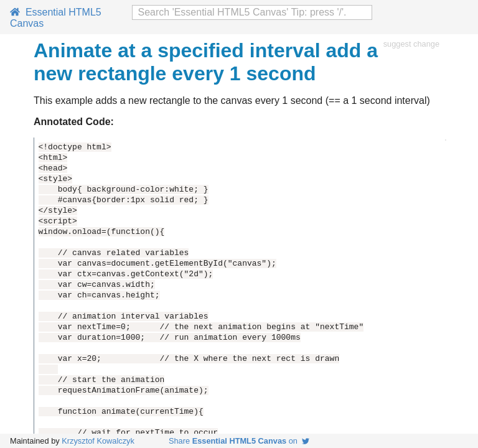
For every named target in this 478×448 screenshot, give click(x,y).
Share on (239, 441)
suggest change (411, 44)
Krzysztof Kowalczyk (98, 441)
